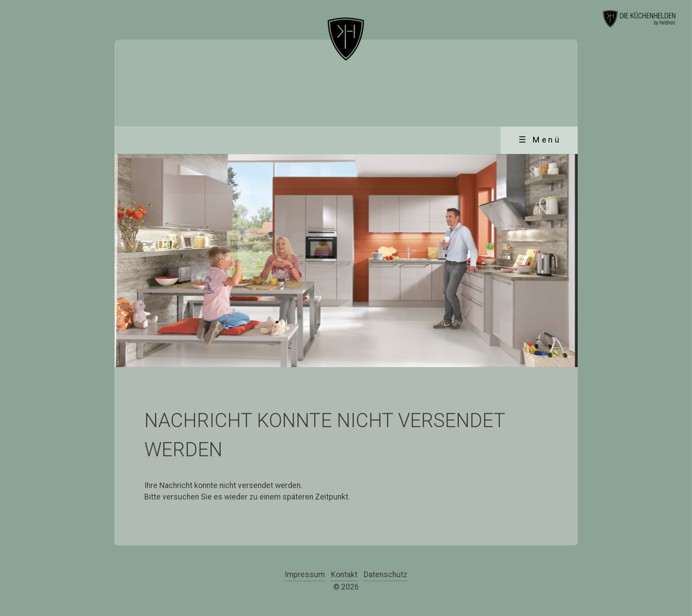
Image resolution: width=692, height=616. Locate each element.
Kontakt (344, 575)
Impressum (305, 575)
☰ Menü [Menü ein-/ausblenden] (540, 140)
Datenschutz (385, 575)
